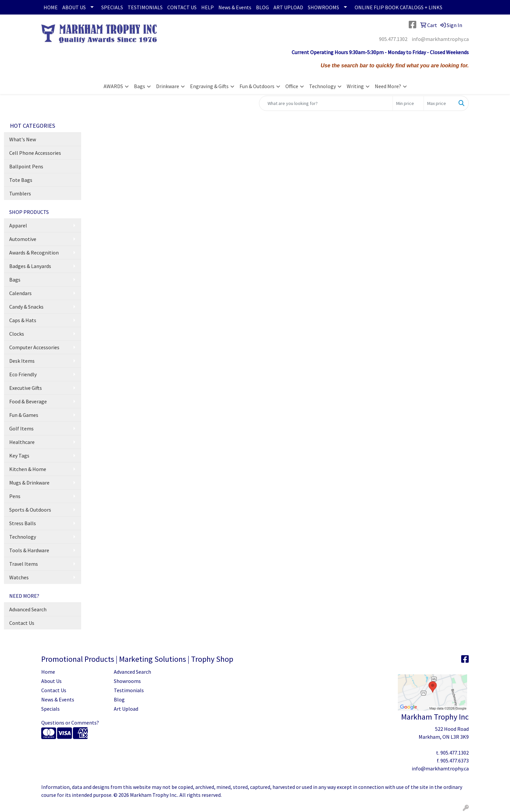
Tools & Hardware (29, 550)
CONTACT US (182, 7)
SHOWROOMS (323, 7)
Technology (322, 86)
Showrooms (127, 681)
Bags (140, 86)
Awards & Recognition (34, 253)
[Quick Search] (326, 103)
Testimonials (129, 690)
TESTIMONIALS (145, 7)
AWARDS (113, 86)
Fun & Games (24, 415)
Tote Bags (21, 180)
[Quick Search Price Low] (408, 103)
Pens (15, 496)
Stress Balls (23, 523)
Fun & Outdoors (257, 86)
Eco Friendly (23, 374)
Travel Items (24, 564)
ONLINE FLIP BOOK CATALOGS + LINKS (398, 7)
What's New (23, 139)
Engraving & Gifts (209, 86)
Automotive (23, 239)
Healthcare (22, 442)
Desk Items (22, 361)
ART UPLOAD (288, 7)
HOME (51, 7)
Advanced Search (28, 609)
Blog (119, 699)
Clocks (17, 334)
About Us (51, 681)
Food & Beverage (28, 401)
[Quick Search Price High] (439, 103)
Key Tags (19, 456)
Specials (50, 709)
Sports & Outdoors (30, 510)
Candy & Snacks (26, 307)
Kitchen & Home (28, 469)
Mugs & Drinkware (29, 483)
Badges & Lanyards (30, 266)
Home (48, 672)
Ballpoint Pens (26, 166)
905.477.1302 (393, 39)
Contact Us (22, 623)
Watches (19, 577)
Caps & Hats (23, 320)
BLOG (262, 7)
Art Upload (126, 709)
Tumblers (20, 193)
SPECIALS (112, 7)
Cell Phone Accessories (35, 153)
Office (292, 86)
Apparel (18, 225)
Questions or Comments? (70, 723)
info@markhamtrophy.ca (440, 39)
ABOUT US (74, 7)
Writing (355, 86)
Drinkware (168, 86)
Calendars (20, 293)
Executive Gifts (26, 388)
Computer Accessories (34, 347)
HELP (207, 7)
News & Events (235, 7)
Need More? (388, 86)
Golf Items (21, 428)
